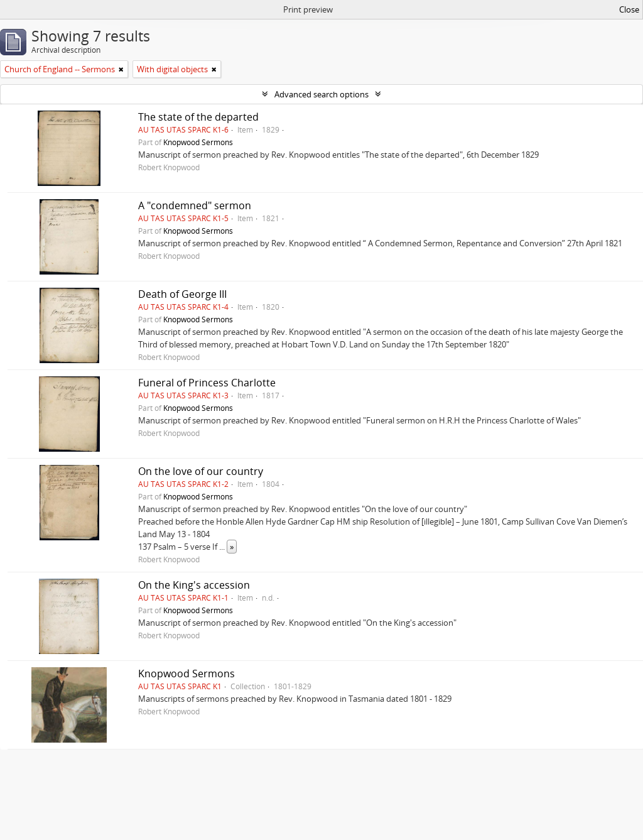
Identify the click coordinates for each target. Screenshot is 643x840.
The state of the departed (198, 117)
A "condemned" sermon (195, 205)
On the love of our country (201, 471)
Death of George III (182, 294)
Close (629, 9)
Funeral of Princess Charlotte (207, 383)
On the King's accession (194, 585)
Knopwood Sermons (198, 142)
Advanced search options (321, 94)
